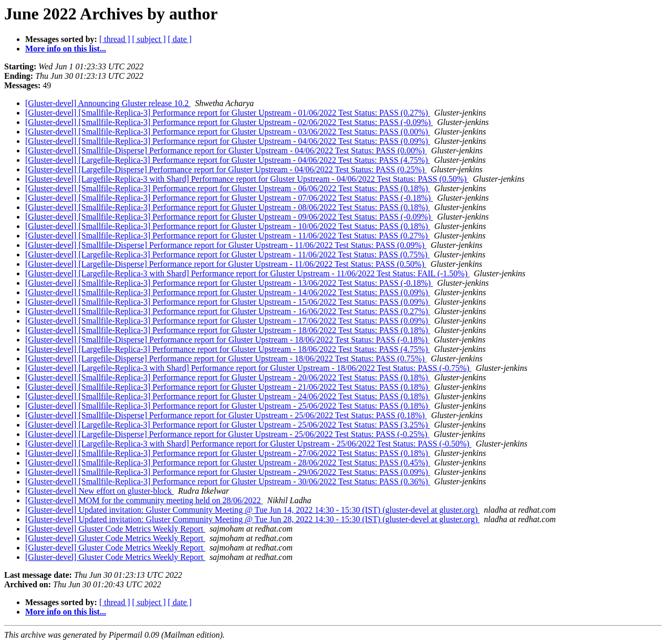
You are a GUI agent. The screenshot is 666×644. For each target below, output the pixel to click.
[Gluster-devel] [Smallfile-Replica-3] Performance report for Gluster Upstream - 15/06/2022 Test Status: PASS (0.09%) (228, 302)
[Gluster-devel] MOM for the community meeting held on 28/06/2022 (144, 500)
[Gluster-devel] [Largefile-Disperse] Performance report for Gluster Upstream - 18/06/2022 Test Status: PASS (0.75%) (226, 359)
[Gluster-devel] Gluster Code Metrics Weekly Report (115, 529)
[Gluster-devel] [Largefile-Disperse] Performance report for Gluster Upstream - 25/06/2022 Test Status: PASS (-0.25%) (227, 434)
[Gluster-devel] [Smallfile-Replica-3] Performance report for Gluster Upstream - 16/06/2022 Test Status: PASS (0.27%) (228, 311)
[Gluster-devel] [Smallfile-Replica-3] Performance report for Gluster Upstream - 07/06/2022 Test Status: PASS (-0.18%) (229, 198)
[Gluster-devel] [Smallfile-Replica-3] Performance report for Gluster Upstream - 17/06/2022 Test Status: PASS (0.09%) (228, 321)
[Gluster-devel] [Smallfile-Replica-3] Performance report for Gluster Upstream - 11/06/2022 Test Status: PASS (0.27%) (227, 236)
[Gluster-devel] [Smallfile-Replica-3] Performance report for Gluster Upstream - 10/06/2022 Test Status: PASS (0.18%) (228, 226)
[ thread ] (115, 39)
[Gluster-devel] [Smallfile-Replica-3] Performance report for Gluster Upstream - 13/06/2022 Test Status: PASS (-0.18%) (229, 283)
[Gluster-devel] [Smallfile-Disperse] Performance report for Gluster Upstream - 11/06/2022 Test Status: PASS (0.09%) (226, 245)
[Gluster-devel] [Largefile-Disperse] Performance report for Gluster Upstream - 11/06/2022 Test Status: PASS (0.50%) (226, 264)
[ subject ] (149, 39)
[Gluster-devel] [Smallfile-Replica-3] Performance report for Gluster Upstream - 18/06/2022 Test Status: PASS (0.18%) (228, 330)
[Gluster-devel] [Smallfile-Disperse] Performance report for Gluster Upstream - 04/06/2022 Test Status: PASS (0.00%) (226, 150)
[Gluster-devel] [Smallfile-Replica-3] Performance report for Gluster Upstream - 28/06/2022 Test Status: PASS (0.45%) (228, 463)
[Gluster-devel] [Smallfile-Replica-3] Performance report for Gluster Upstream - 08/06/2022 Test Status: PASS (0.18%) (228, 207)
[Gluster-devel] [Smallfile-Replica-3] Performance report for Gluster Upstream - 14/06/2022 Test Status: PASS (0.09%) (228, 292)
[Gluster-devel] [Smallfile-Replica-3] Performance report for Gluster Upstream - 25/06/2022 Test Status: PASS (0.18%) (228, 406)
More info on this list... (66, 49)
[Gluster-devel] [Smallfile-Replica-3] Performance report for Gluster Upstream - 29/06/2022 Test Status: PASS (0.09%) (228, 472)
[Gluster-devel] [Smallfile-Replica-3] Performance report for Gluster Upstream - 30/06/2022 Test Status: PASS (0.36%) (228, 481)
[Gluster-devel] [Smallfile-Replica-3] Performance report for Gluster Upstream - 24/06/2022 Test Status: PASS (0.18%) (228, 396)
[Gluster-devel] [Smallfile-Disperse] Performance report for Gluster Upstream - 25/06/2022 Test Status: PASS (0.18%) (226, 415)
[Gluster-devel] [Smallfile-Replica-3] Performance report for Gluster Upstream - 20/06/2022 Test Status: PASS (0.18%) (228, 377)
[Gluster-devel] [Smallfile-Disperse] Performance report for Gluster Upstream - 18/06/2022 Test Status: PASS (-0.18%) (227, 340)
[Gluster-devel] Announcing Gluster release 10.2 (108, 103)
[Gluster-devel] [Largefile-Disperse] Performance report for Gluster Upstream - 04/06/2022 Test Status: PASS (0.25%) (226, 169)
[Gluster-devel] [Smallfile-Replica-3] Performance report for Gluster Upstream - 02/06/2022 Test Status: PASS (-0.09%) (229, 122)
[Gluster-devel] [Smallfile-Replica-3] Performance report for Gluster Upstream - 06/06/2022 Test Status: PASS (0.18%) (228, 188)
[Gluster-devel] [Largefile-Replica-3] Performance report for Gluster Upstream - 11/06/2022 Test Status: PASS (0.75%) (227, 255)
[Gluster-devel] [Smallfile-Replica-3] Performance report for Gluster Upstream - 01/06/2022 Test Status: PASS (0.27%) (228, 113)
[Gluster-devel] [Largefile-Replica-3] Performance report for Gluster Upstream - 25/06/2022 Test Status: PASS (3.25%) (228, 425)
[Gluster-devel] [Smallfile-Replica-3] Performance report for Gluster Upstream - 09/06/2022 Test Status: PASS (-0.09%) (229, 217)
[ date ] (180, 39)
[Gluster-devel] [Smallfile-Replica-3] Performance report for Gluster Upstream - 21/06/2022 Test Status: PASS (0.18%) (228, 387)
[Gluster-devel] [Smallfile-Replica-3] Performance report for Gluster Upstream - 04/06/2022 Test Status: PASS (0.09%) (228, 141)
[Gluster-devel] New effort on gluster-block (100, 491)
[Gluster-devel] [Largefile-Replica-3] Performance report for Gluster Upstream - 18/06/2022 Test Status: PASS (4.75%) (228, 349)
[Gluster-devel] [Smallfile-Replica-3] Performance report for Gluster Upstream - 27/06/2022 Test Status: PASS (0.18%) (228, 453)
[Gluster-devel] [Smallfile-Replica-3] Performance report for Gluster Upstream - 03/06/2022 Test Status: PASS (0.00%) (228, 132)
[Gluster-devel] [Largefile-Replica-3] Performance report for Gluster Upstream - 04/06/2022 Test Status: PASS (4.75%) (228, 160)
